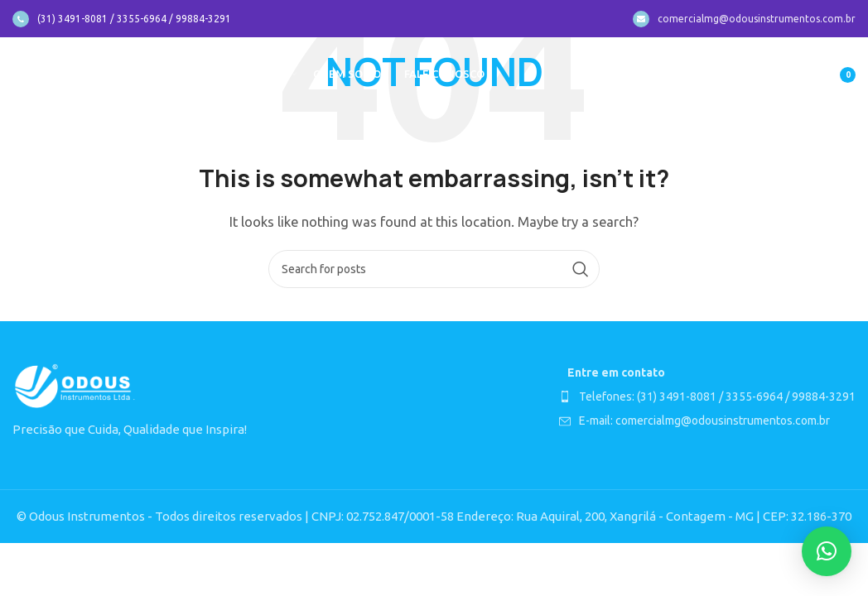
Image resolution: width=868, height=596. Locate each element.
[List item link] (707, 397)
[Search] (434, 269)
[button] (827, 551)
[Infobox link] (122, 19)
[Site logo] (75, 73)
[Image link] (75, 385)
